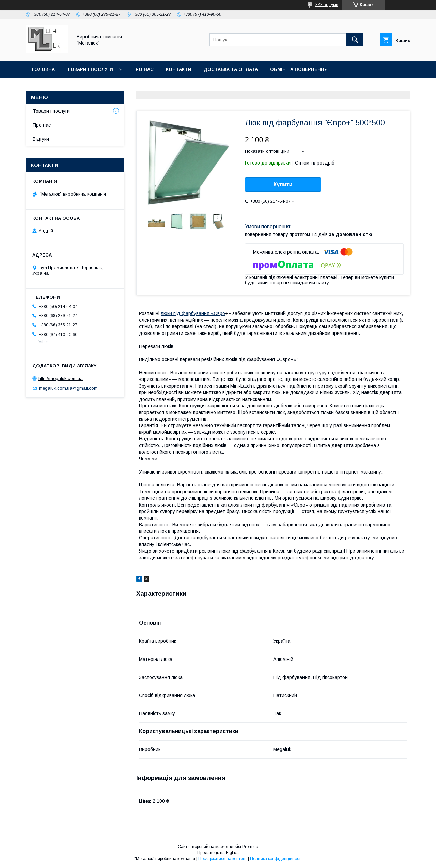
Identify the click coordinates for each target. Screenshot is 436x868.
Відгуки (41, 139)
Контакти (179, 69)
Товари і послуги (90, 69)
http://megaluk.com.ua (61, 378)
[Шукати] (355, 40)
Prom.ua (250, 847)
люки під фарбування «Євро (193, 313)
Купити (283, 184)
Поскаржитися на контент (223, 859)
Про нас (143, 69)
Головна (43, 69)
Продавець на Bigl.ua (218, 853)
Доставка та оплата (231, 69)
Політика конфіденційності (276, 859)
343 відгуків (327, 5)
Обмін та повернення (299, 69)
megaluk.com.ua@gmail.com (68, 388)
